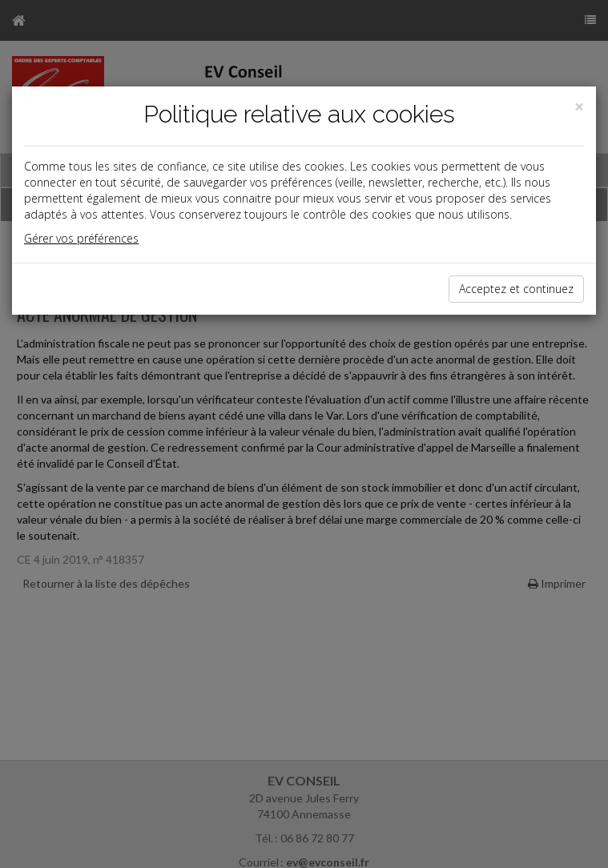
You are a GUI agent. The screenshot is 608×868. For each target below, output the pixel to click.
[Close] (579, 107)
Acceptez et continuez (516, 289)
